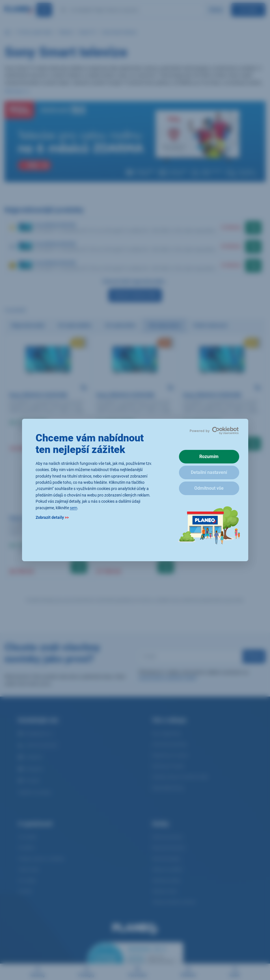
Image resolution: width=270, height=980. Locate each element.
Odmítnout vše (209, 488)
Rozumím (209, 457)
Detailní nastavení (209, 472)
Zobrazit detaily (52, 517)
